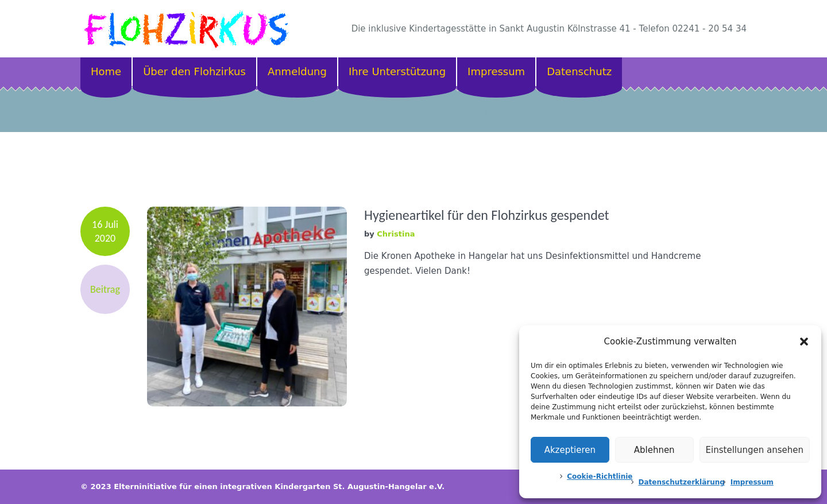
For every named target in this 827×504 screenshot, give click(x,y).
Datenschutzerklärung (681, 482)
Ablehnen (654, 450)
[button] (804, 342)
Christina (396, 234)
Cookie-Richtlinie (600, 476)
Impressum (752, 482)
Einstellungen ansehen (755, 450)
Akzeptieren (570, 450)
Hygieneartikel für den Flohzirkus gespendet (487, 215)
